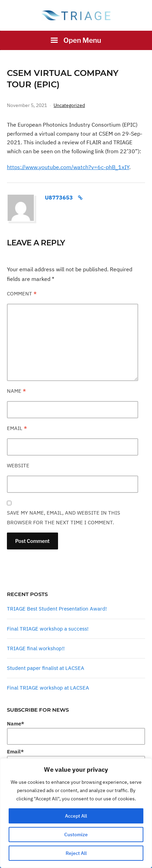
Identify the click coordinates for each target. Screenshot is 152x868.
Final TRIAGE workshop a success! (48, 629)
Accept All (76, 816)
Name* (76, 733)
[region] (76, 813)
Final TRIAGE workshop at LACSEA (48, 688)
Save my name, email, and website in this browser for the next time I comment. (64, 518)
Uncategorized (69, 105)
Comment (22, 294)
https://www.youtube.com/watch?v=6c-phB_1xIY (68, 167)
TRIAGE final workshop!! (36, 648)
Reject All (76, 853)
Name (16, 391)
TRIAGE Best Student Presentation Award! (57, 609)
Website (18, 465)
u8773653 (59, 197)
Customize (76, 835)
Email (17, 428)
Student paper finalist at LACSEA (46, 668)
